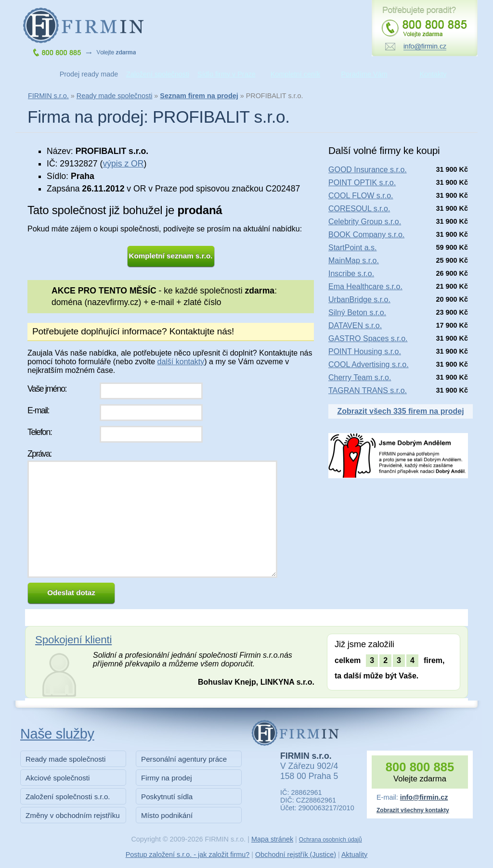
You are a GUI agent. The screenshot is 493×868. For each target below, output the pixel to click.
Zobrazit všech (400, 411)
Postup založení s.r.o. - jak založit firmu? (188, 855)
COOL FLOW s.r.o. (361, 196)
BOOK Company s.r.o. (366, 235)
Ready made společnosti (115, 96)
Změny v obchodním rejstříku (73, 815)
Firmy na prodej (167, 778)
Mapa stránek (272, 839)
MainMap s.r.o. (354, 261)
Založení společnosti (158, 74)
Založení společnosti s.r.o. (68, 797)
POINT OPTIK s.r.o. (362, 183)
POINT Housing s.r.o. (365, 351)
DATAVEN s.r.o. (355, 325)
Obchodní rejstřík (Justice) (296, 855)
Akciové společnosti (58, 778)
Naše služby (57, 734)
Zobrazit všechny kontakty (413, 810)
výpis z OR (123, 164)
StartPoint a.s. (353, 248)
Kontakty (433, 74)
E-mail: (38, 410)
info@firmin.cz (424, 797)
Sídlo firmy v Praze (227, 74)
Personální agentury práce (184, 759)
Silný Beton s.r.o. (357, 313)
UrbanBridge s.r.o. (359, 300)
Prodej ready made (89, 74)
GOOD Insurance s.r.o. (368, 170)
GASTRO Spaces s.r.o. (368, 338)
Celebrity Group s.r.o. (365, 222)
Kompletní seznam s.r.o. (171, 256)
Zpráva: (39, 454)
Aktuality (354, 855)
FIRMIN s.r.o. (48, 96)
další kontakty (181, 362)
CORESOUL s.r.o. (359, 209)
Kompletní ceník (295, 74)
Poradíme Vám (364, 74)
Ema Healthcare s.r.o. (365, 287)
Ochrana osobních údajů (331, 840)
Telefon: (39, 432)
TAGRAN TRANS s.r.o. (368, 390)
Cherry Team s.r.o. (360, 377)
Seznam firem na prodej (199, 96)
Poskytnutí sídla (167, 797)
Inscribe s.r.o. (351, 274)
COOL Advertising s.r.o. (369, 364)
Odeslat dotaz (71, 593)
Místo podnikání (167, 815)
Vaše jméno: (47, 389)
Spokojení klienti (73, 640)
